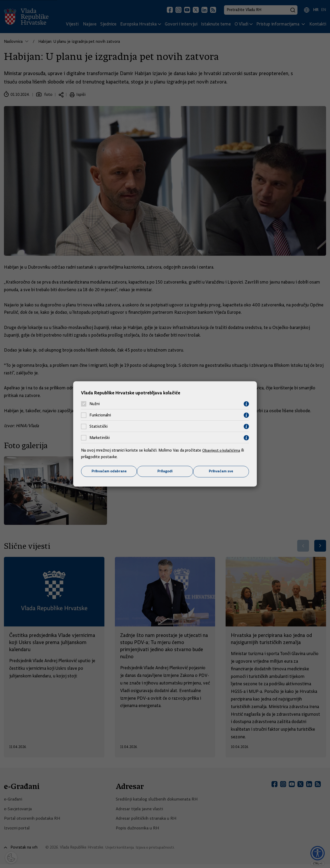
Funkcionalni (100, 415)
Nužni (95, 404)
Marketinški (100, 438)
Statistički (99, 426)
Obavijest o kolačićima (222, 450)
